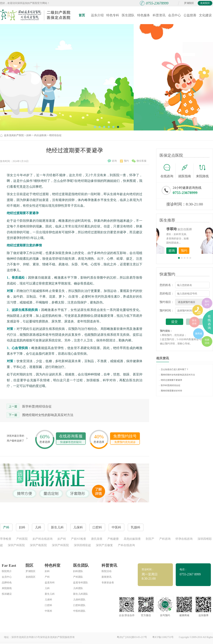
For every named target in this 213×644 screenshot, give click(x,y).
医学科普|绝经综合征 (37, 406)
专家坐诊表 (108, 583)
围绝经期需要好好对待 (171, 391)
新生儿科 (50, 594)
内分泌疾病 (40, 135)
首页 (82, 15)
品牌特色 (7, 583)
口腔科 (48, 605)
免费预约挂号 (125, 439)
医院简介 (7, 571)
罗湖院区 (189, 3)
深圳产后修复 (104, 545)
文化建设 (205, 15)
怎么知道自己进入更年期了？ (174, 369)
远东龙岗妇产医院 (14, 135)
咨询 (112, 161)
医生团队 (128, 15)
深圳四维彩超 (82, 545)
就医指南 (186, 171)
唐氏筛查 (97, 539)
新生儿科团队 (81, 594)
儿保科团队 (79, 600)
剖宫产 (150, 539)
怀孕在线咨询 (184, 539)
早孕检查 (6, 539)
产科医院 (22, 539)
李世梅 (190, 229)
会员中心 (174, 15)
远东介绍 (97, 15)
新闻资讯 (106, 577)
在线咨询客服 (71, 439)
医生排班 (194, 322)
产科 (47, 577)
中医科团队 (79, 611)
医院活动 (106, 571)
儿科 (47, 588)
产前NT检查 (79, 539)
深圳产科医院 (16, 545)
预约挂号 (207, 303)
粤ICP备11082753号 (163, 637)
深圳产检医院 (38, 545)
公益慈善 (190, 15)
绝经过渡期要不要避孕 (171, 380)
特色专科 (113, 15)
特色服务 (144, 15)
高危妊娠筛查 (132, 539)
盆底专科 (50, 583)
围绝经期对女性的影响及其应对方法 (48, 415)
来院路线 (202, 171)
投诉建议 (7, 594)
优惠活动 (207, 341)
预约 (124, 161)
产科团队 (78, 577)
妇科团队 (78, 571)
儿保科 (48, 600)
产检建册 (113, 539)
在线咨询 (168, 171)
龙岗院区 (205, 3)
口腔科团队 (79, 605)
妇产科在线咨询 (43, 539)
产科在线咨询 (126, 545)
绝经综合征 (55, 135)
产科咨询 (165, 539)
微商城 (199, 334)
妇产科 (62, 539)
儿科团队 (78, 588)
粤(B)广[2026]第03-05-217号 (132, 637)
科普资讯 (159, 15)
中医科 (48, 611)
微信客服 (139, 161)
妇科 (29, 135)
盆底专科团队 (81, 583)
